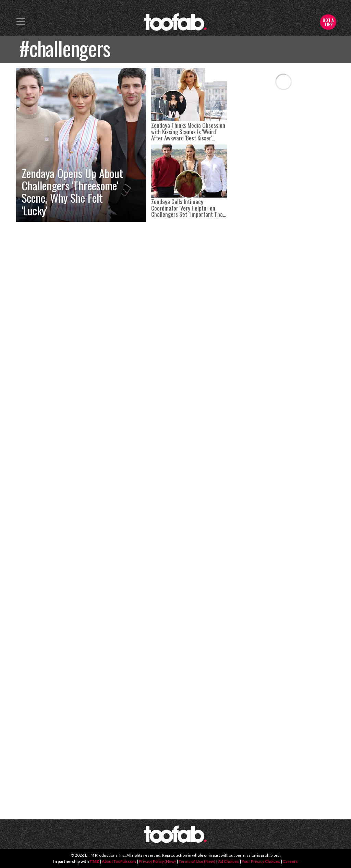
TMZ (94, 861)
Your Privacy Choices (261, 861)
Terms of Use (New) (197, 861)
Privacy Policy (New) (157, 861)
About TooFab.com (119, 861)
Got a (328, 22)
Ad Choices (228, 861)
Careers (290, 861)
